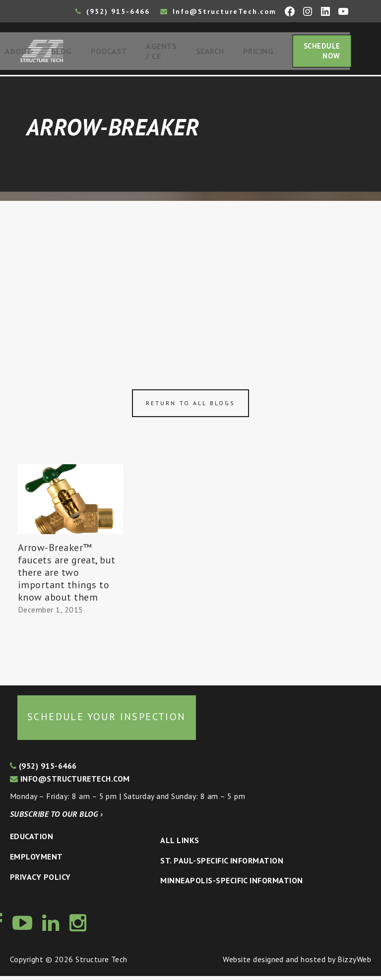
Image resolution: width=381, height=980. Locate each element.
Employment (36, 860)
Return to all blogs (190, 406)
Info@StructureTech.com (218, 11)
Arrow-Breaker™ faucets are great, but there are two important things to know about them (67, 576)
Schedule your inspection (107, 721)
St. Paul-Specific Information (222, 864)
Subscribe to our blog (56, 818)
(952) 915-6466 (113, 11)
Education (32, 840)
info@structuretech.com (70, 782)
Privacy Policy (40, 880)
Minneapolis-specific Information (231, 884)
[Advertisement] (190, 279)
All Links (180, 844)
